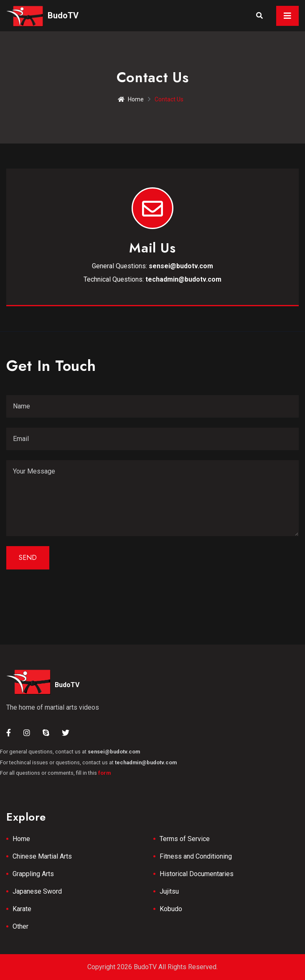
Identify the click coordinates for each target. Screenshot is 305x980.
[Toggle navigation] (287, 16)
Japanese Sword (37, 891)
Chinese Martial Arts (42, 856)
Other (20, 926)
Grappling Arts (33, 874)
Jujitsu (169, 891)
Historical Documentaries (197, 874)
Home (131, 99)
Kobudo (171, 909)
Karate (22, 909)
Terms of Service (185, 839)
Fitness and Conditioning (196, 856)
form (104, 773)
